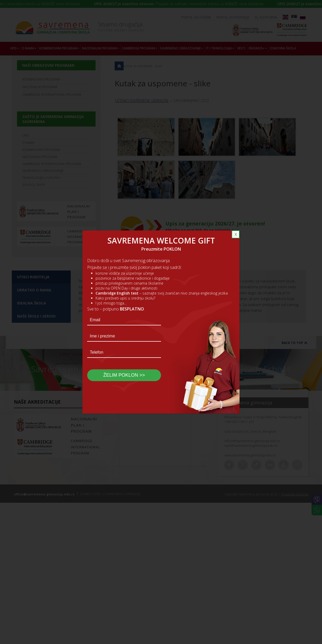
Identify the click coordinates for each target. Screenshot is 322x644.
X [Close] (236, 234)
